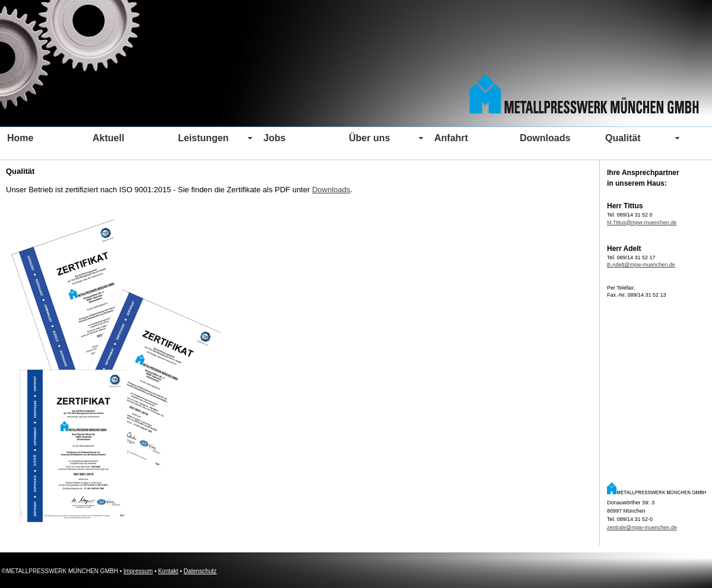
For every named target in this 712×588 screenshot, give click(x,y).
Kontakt (168, 571)
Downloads (331, 190)
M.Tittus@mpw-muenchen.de (642, 223)
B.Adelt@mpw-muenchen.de (641, 265)
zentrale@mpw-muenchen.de (642, 527)
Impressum (138, 571)
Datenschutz (200, 571)
